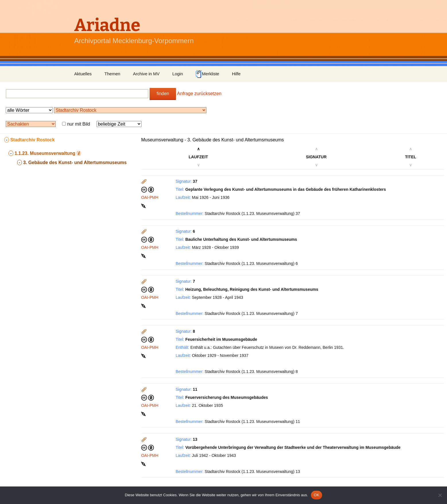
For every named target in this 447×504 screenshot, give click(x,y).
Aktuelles (83, 74)
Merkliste (207, 74)
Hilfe (236, 74)
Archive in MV (146, 74)
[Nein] (440, 495)
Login (178, 74)
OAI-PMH (150, 197)
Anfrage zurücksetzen (199, 94)
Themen (112, 74)
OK (317, 495)
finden (163, 94)
